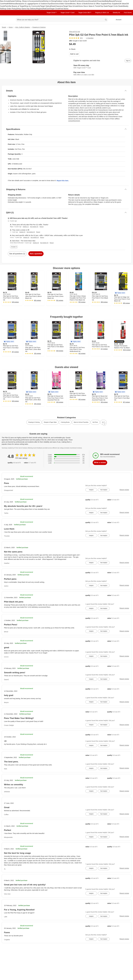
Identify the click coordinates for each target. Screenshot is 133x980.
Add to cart (74, 54)
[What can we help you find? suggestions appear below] (62, 20)
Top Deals (104, 6)
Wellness (12, 4)
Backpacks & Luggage (25, 4)
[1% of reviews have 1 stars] (66, 463)
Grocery (85, 1)
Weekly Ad (116, 13)
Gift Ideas (122, 4)
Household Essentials (97, 1)
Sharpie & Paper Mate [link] (50, 422)
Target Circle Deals (115, 6)
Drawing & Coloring (39, 27)
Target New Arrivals (71, 6)
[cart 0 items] (128, 20)
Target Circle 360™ (85, 13)
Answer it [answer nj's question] (14, 247)
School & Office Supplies (98, 4)
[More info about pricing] (119, 44)
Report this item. (63, 181)
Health (6, 4)
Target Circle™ (52, 13)
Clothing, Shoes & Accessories (27, 1)
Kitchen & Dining (50, 1)
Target (4, 27)
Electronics (55, 4)
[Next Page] (104, 424)
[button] (120, 293)
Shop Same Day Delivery (27, 9)
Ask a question (36, 254)
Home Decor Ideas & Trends (89, 6)
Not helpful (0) (34, 227)
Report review (124, 490)
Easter (12, 1)
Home (41, 1)
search (106, 20)
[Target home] (5, 20)
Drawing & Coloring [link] (34, 422)
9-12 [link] (103, 422)
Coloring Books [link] (65, 422)
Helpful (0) (22, 232)
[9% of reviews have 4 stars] (66, 457)
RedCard (46, 9)
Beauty (112, 1)
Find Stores (64, 9)
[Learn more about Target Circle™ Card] (100, 67)
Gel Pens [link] (95, 422)
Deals (53, 6)
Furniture (79, 1)
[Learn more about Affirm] (100, 74)
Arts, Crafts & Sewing (22, 27)
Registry (40, 9)
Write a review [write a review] (100, 462)
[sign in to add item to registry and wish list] (128, 61)
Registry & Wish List (102, 13)
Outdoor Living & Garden (66, 1)
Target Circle (55, 9)
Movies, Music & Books (79, 4)
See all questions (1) (17, 254)
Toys (49, 4)
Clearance (59, 6)
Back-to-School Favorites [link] (81, 422)
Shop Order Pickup (10, 9)
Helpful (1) (26, 227)
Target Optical (45, 6)
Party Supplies (113, 4)
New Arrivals (5, 1)
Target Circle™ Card (67, 13)
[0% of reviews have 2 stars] (66, 461)
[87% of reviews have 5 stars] (66, 455)
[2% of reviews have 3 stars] (66, 459)
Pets (6, 6)
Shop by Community (32, 6)
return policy (78, 204)
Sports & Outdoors (40, 4)
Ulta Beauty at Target (16, 6)
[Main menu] (11, 20)
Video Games (65, 4)
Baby (107, 1)
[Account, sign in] (117, 20)
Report (42, 227)
